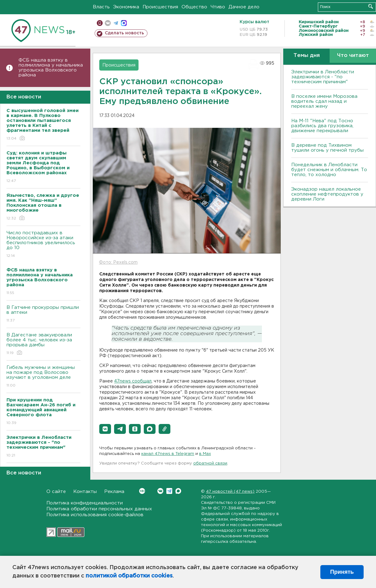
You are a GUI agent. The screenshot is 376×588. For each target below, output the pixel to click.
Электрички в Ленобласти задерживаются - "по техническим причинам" (323, 77)
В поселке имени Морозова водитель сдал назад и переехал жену (324, 101)
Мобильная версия (100, 23)
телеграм (116, 23)
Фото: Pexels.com (118, 262)
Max (178, 491)
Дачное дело (244, 7)
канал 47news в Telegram (168, 454)
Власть (101, 7)
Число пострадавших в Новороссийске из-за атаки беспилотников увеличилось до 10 (43, 245)
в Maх (205, 454)
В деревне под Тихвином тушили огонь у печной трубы (327, 148)
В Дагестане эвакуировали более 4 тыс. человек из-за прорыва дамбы (43, 344)
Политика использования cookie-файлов (95, 515)
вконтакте (108, 23)
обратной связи (210, 463)
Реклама (114, 492)
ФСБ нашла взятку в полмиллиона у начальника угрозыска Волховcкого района (51, 68)
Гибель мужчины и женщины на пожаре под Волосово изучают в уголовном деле (43, 377)
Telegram (169, 491)
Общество (194, 7)
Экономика (126, 7)
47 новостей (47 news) (230, 492)
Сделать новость (124, 33)
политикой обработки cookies (129, 576)
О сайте (56, 492)
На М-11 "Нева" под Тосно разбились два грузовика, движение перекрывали (322, 126)
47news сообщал (133, 381)
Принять (342, 572)
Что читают (353, 56)
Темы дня (307, 56)
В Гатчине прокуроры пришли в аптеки (43, 314)
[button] (105, 429)
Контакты (85, 492)
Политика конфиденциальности (85, 503)
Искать (371, 6)
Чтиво (218, 7)
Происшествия (160, 7)
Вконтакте (142, 491)
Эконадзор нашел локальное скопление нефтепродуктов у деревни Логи (327, 194)
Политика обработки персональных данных (99, 509)
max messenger (124, 23)
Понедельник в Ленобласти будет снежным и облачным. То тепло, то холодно (329, 170)
